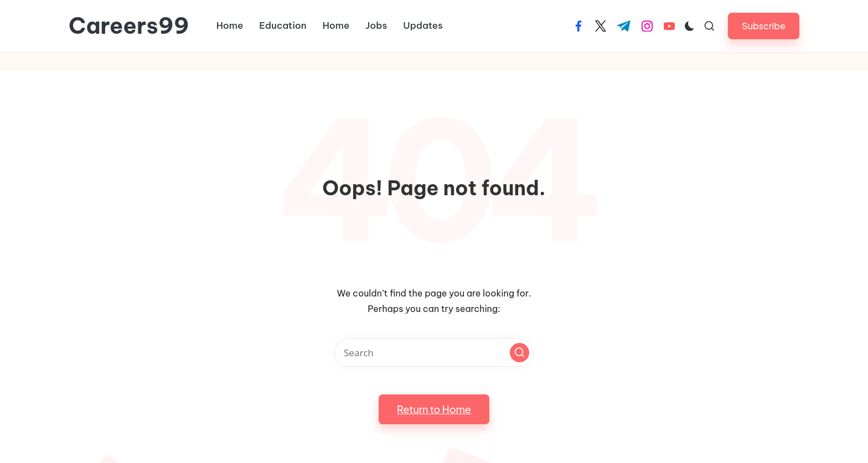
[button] (764, 26)
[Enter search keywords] (434, 353)
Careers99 (129, 26)
